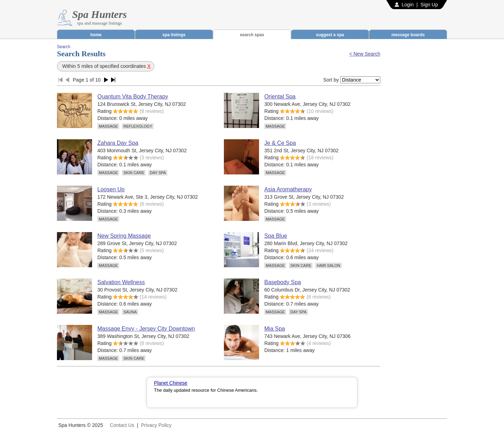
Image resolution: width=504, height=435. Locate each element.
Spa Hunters (99, 14)
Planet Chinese (171, 383)
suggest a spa (330, 35)
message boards (408, 35)
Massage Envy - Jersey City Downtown (146, 329)
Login (408, 5)
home (96, 35)
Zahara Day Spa (118, 143)
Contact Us (122, 425)
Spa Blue (276, 236)
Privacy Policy (156, 425)
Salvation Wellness (121, 282)
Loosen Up (111, 189)
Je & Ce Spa (280, 143)
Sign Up (429, 5)
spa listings (174, 35)
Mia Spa (275, 329)
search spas (252, 35)
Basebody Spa (283, 282)
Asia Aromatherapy (288, 189)
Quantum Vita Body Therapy (133, 97)
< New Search (365, 54)
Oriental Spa (280, 97)
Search (64, 47)
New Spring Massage (124, 236)
